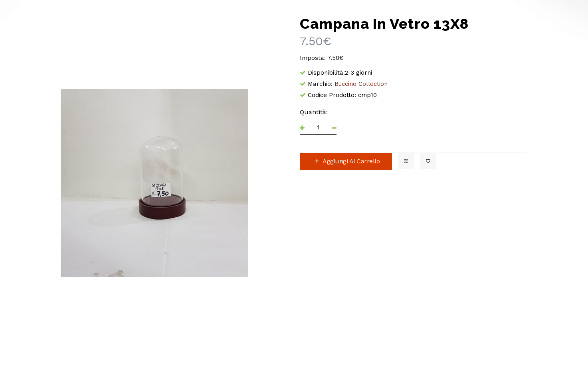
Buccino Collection (361, 84)
